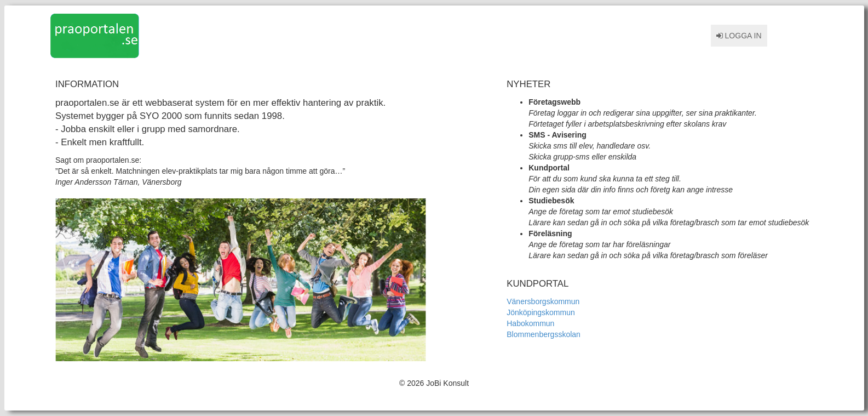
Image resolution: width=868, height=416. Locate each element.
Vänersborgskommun (543, 301)
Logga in (739, 36)
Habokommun (530, 323)
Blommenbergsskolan (544, 334)
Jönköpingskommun (541, 312)
